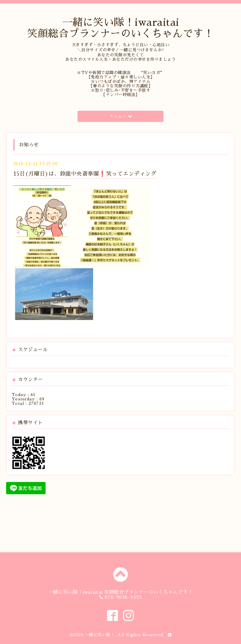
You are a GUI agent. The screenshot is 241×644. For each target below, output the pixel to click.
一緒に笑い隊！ (100, 635)
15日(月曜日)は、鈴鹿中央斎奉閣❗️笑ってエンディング (85, 174)
